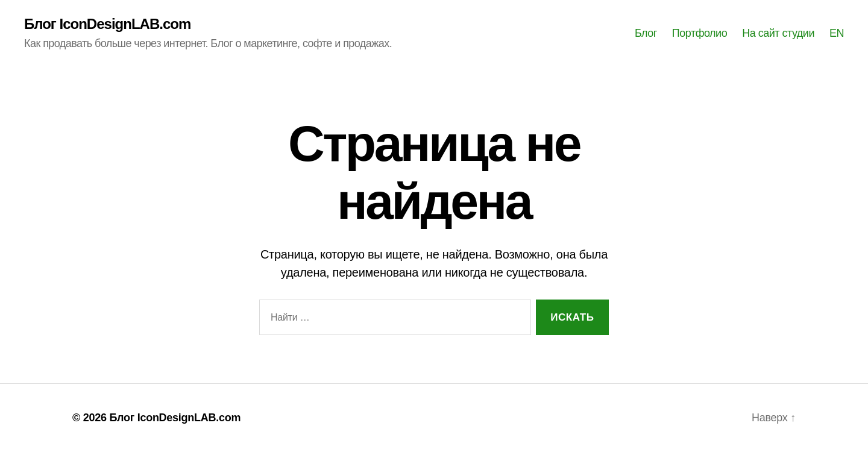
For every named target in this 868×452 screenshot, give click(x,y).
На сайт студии (778, 33)
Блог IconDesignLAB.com (107, 24)
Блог (646, 33)
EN (837, 33)
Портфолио (700, 33)
